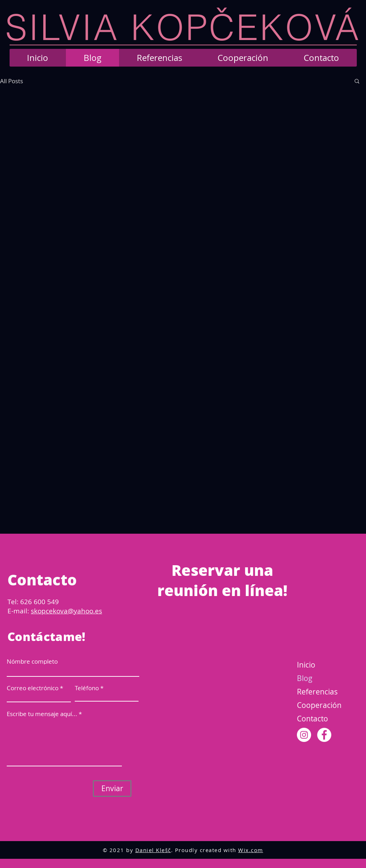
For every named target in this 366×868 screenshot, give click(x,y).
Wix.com (251, 850)
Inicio (306, 665)
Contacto (312, 719)
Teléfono (87, 688)
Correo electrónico (33, 688)
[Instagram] (304, 735)
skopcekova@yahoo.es (66, 611)
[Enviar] (112, 788)
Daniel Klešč (153, 850)
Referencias (317, 692)
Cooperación (319, 705)
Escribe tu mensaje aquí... (42, 714)
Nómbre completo (32, 661)
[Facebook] (324, 735)
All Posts (12, 81)
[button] (357, 82)
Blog (305, 678)
